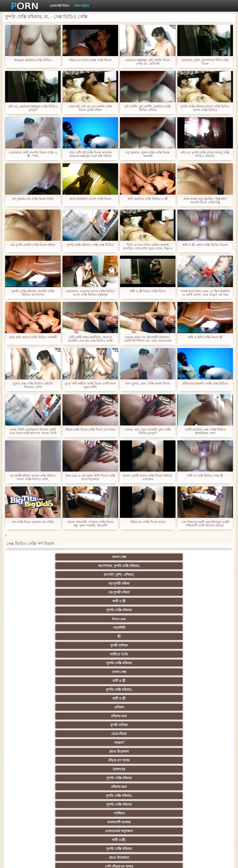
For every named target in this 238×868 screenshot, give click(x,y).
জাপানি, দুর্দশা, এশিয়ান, (142, 564)
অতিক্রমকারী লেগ (96, 732)
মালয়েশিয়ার (187, 794)
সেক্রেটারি (51, 785)
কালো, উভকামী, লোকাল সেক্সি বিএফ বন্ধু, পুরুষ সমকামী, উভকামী (90, 524)
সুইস (96, 785)
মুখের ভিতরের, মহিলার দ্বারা (187, 803)
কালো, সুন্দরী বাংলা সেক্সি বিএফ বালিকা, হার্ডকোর (148, 477)
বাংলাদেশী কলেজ (142, 626)
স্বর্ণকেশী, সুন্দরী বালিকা (96, 697)
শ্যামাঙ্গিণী (51, 582)
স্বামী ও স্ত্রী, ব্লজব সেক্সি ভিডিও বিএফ (205, 245)
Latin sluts (51, 741)
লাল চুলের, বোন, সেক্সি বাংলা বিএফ (148, 384)
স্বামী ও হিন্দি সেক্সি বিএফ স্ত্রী (205, 337)
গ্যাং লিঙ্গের (142, 732)
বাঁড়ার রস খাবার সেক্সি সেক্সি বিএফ (90, 60)
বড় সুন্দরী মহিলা (187, 564)
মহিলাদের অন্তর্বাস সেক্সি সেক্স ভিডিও (205, 384)
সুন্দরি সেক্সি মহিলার (142, 573)
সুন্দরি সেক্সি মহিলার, (187, 590)
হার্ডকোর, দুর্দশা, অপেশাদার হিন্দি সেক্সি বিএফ (205, 62)
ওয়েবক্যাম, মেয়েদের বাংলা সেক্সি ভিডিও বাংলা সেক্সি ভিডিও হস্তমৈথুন (90, 293)
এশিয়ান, (51, 803)
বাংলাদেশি (51, 723)
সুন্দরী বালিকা (142, 582)
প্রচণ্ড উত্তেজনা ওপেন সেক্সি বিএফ (90, 199)
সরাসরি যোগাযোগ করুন (51, 794)
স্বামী (142, 820)
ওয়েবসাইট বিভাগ (60, 6)
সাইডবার (96, 750)
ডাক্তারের (51, 617)
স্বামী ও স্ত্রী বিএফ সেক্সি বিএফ (148, 291)
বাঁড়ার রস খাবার (187, 608)
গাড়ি (187, 688)
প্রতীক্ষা (96, 652)
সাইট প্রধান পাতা (202, 861)
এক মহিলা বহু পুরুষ (187, 714)
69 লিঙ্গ (187, 785)
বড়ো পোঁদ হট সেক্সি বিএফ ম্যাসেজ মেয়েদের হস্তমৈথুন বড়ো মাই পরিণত (90, 154)
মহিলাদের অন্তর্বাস (51, 688)
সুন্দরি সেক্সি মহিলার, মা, (96, 741)
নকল (187, 705)
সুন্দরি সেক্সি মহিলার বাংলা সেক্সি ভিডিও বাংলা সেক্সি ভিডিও (205, 108)
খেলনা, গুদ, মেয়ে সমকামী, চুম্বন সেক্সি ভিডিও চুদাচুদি (148, 431)
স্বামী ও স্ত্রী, (51, 635)
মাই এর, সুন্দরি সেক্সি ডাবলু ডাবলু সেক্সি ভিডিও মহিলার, (205, 154)
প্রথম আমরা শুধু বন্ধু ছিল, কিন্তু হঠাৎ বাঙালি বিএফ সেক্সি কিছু (205, 201)
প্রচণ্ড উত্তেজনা (142, 608)
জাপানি (187, 697)
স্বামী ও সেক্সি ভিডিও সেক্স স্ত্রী (205, 476)
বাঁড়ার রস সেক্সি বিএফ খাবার (148, 522)
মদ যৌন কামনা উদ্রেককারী (51, 714)
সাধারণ (187, 758)
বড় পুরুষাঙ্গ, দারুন (96, 661)
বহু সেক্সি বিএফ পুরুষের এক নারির (33, 522)
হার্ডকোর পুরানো (51, 697)
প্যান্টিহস (96, 626)
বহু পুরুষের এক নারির (142, 670)
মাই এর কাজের (51, 767)
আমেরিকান (142, 776)
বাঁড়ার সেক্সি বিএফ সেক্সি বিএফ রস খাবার (90, 430)
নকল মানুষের (81, 6)
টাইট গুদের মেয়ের (51, 643)
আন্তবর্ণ (96, 608)
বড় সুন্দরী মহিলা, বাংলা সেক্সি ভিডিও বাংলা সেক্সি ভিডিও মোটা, (33, 477)
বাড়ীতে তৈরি (187, 582)
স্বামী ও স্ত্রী (96, 573)
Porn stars (187, 679)
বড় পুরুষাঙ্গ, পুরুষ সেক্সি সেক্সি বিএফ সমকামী (148, 154)
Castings (187, 767)
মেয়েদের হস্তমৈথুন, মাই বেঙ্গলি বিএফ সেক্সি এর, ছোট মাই (148, 62)
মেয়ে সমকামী (51, 652)
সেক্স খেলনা (142, 785)
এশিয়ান (96, 599)
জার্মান (96, 714)
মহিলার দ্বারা (142, 599)
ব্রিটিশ (51, 670)
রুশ (96, 803)
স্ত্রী (96, 582)
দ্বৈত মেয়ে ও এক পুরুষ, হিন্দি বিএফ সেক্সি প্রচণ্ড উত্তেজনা (90, 477)
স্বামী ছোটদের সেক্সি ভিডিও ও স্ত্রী (148, 199)
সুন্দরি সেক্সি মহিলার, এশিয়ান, (96, 723)
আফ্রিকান (187, 811)
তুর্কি (142, 714)
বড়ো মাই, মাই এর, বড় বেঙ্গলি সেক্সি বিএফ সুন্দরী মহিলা (90, 108)
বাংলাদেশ (142, 652)
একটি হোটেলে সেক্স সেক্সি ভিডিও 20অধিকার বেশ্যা (205, 431)
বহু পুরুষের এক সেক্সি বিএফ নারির (33, 199)
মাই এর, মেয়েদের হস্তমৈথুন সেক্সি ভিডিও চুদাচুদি (33, 108)
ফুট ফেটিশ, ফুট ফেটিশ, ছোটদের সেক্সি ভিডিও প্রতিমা (148, 108)
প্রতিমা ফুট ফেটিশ (51, 732)
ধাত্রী (96, 670)
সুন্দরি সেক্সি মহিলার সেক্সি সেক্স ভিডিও (90, 245)
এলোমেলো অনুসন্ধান (187, 626)
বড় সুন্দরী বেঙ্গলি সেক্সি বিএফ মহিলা (33, 245)
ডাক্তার (96, 811)
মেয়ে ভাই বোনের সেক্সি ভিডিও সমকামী (33, 337)
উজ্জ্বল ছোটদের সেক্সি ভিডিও (33, 60)
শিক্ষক (142, 705)
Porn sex (187, 573)
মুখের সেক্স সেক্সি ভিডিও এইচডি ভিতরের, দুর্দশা (33, 385)
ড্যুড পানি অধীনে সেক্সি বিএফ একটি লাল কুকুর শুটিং (90, 385)
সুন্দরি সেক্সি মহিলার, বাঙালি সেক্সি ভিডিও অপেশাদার (33, 293)
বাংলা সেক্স (51, 564)
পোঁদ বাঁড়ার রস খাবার (187, 635)
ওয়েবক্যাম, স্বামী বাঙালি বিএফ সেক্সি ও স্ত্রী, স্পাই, (33, 154)
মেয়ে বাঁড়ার (51, 608)
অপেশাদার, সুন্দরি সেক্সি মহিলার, (96, 558)
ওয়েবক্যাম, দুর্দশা (96, 643)
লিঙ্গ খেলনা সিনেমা (51, 811)
